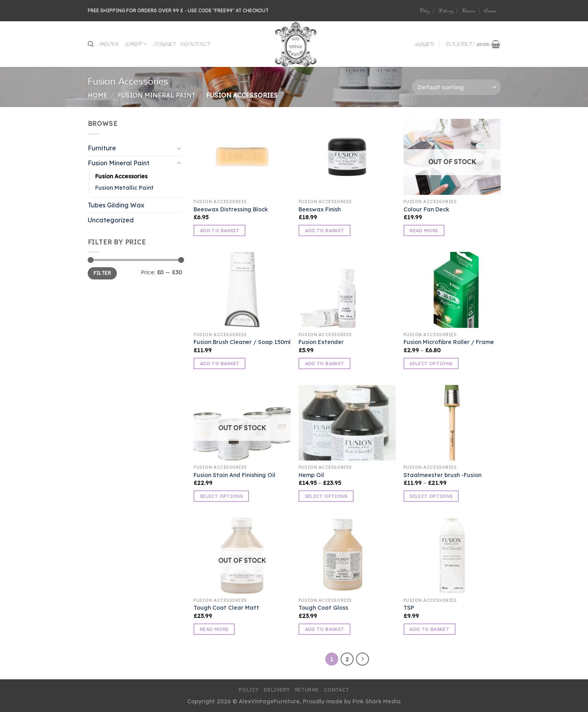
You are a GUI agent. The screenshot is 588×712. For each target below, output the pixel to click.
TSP (409, 608)
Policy (425, 11)
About (164, 44)
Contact (490, 11)
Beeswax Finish (320, 209)
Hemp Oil (311, 475)
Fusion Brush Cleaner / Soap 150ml (242, 342)
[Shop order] (456, 87)
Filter (102, 273)
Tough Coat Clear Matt (226, 608)
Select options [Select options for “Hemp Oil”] (326, 496)
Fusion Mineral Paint (157, 95)
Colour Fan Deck (426, 209)
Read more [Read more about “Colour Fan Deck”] (424, 230)
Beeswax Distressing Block (231, 209)
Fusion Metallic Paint (124, 188)
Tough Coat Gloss (323, 608)
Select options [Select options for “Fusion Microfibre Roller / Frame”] (431, 363)
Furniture (102, 148)
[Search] (91, 44)
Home (109, 44)
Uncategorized (111, 220)
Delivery (446, 11)
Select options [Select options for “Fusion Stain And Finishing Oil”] (221, 496)
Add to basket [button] (220, 230)
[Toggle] (179, 148)
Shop (136, 44)
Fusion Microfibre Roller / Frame (449, 342)
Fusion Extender (321, 342)
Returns (468, 11)
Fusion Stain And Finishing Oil (234, 475)
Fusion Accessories (121, 176)
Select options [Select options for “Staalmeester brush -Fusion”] (431, 496)
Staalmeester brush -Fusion (442, 475)
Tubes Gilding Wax (116, 205)
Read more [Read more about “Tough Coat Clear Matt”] (214, 629)
